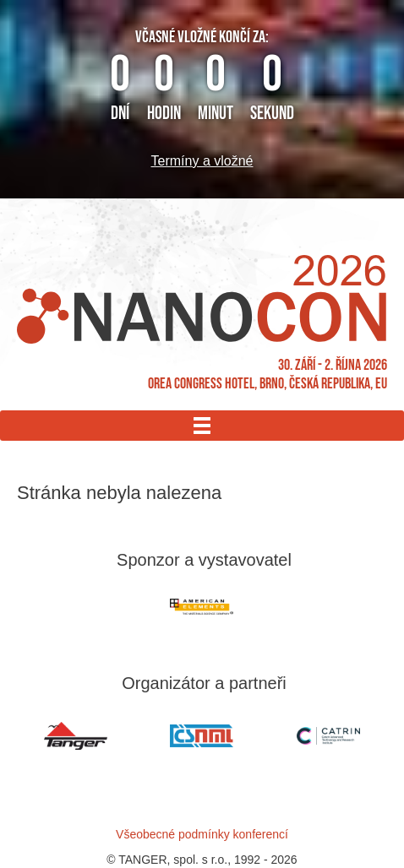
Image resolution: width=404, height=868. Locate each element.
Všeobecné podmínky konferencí (202, 834)
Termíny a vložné (202, 161)
